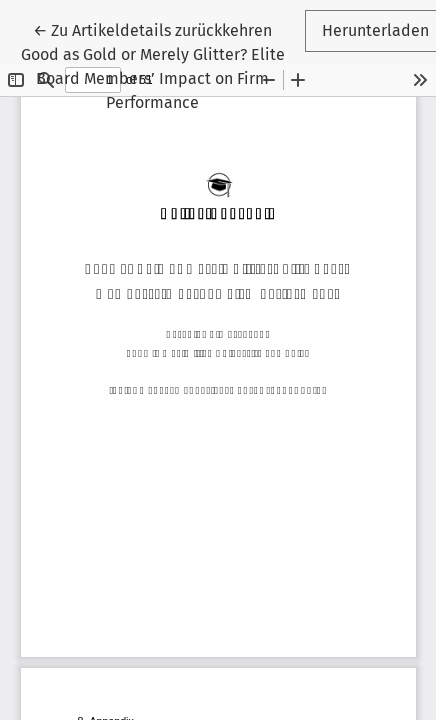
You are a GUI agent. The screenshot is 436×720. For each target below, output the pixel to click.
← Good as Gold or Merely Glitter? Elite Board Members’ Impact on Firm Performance (153, 66)
